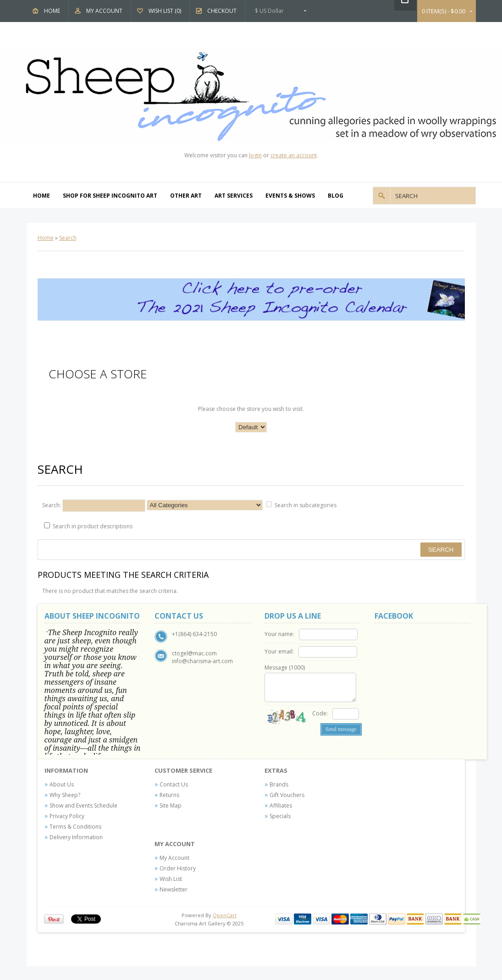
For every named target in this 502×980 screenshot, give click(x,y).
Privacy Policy (67, 816)
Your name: (279, 634)
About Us (62, 784)
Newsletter (174, 889)
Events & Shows (290, 196)
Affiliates (281, 806)
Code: (320, 713)
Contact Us (174, 784)
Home (52, 11)
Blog (336, 196)
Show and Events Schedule (83, 806)
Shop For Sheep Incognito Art (110, 196)
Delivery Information (76, 837)
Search (68, 238)
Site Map (171, 806)
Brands (279, 784)
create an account (294, 155)
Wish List (171, 879)
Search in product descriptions (93, 526)
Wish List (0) (165, 11)
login (255, 155)
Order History (178, 868)
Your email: (279, 651)
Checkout (222, 11)
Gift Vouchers (287, 795)
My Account (104, 11)
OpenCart (225, 915)
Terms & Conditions (75, 827)
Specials (280, 816)
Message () (285, 667)
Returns (169, 795)
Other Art (186, 196)
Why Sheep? (65, 795)
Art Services (234, 196)
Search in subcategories (306, 505)
